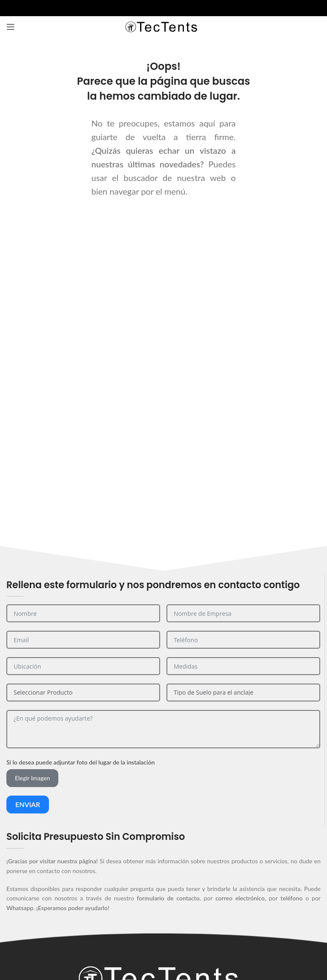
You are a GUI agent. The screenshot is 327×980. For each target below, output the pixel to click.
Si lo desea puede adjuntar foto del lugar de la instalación (80, 762)
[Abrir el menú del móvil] (11, 27)
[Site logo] (163, 26)
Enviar (28, 804)
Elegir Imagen (32, 778)
